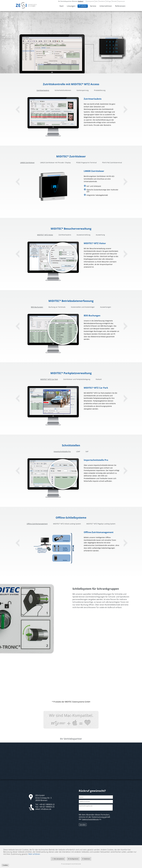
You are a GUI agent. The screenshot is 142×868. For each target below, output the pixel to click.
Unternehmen (106, 6)
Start (62, 6)
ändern (81, 1)
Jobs (96, 1)
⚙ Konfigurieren (73, 859)
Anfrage (108, 1)
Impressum (121, 1)
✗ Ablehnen (86, 859)
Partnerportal (90, 1)
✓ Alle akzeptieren (58, 859)
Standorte (102, 1)
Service (93, 6)
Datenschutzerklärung (90, 819)
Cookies (5, 865)
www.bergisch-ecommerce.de (72, 864)
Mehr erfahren (34, 854)
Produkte (83, 6)
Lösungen (71, 6)
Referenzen (120, 6)
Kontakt (114, 1)
